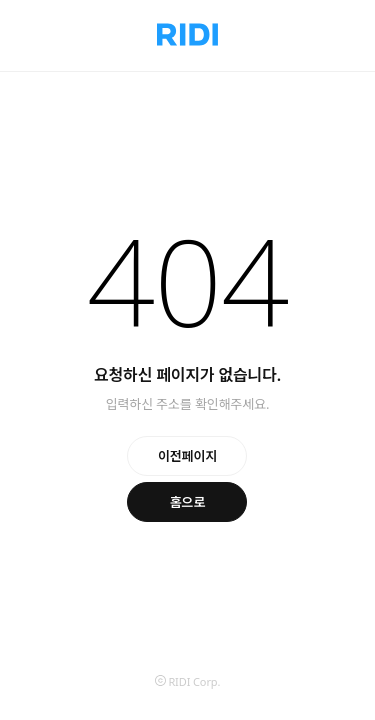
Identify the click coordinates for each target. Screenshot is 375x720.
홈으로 (188, 502)
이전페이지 (187, 456)
